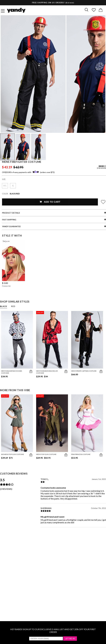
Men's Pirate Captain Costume (84, 371)
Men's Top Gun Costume (46, 454)
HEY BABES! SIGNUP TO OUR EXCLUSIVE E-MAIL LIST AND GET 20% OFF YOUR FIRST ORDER (53, 631)
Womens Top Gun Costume (13, 454)
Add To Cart (50, 202)
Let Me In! (70, 639)
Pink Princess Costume (81, 454)
